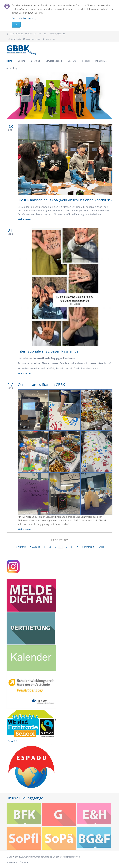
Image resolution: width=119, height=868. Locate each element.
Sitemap (24, 862)
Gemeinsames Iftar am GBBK (41, 384)
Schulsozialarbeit (54, 61)
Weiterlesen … (25, 219)
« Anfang (21, 547)
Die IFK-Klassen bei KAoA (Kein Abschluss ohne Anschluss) (65, 200)
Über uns (72, 61)
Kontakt (86, 61)
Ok (16, 25)
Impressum (12, 862)
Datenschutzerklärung (24, 18)
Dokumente (101, 61)
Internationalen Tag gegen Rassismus (48, 351)
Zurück (36, 547)
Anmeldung (12, 68)
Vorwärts (87, 547)
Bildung (22, 61)
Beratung (35, 61)
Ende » (102, 547)
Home (9, 61)
